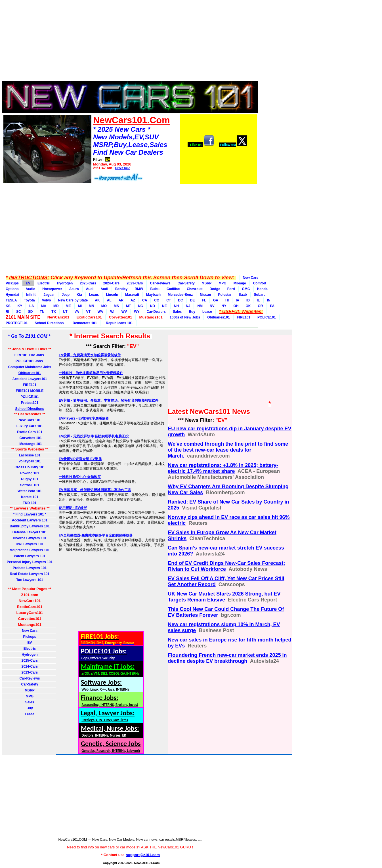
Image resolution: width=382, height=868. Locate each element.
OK (248, 306)
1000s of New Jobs (185, 317)
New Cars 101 (30, 420)
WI (112, 312)
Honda (262, 289)
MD (56, 306)
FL (204, 300)
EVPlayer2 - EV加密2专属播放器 (84, 418)
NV (212, 306)
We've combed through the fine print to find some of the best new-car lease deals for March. (228, 450)
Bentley (121, 289)
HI (227, 300)
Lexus (94, 295)
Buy (192, 312)
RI (7, 312)
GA (216, 300)
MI (80, 306)
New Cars (251, 278)
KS (8, 306)
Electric (44, 283)
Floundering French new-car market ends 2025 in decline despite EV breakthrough (227, 658)
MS (116, 306)
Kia (79, 295)
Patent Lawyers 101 (30, 556)
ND (153, 306)
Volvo (47, 300)
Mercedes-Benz (180, 295)
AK (97, 300)
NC (140, 306)
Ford (231, 289)
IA (238, 300)
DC (180, 300)
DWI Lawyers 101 (30, 544)
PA (272, 306)
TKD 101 (30, 503)
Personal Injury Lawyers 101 (30, 562)
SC (19, 312)
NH (176, 306)
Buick (155, 289)
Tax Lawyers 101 (30, 580)
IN (269, 300)
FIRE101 (244, 317)
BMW (139, 289)
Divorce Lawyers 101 (30, 538)
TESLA (11, 300)
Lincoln (112, 295)
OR (260, 306)
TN (42, 312)
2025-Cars (88, 283)
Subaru (260, 295)
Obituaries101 (218, 317)
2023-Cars (135, 283)
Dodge (215, 289)
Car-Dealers (156, 312)
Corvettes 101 (30, 438)
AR (121, 300)
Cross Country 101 (30, 467)
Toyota (29, 300)
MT (128, 306)
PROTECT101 (17, 323)
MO (104, 306)
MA (44, 306)
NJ (188, 306)
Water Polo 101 (30, 491)
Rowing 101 (30, 473)
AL (109, 300)
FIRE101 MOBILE (30, 391)
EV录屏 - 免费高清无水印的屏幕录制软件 (90, 355)
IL (258, 300)
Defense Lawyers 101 (30, 532)
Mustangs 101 (30, 444)
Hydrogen (65, 283)
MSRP (207, 283)
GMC (246, 289)
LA (32, 306)
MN (92, 306)
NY (224, 306)
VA (77, 312)
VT (88, 312)
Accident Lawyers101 (30, 379)
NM (200, 306)
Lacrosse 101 (30, 455)
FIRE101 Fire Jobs (30, 355)
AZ (133, 300)
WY (137, 312)
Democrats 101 (84, 323)
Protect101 (30, 403)
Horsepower (52, 289)
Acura (74, 289)
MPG (222, 283)
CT (169, 300)
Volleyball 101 (30, 461)
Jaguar (49, 295)
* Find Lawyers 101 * (30, 514)
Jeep (66, 295)
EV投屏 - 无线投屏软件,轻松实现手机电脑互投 (94, 436)
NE (164, 306)
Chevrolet (195, 289)
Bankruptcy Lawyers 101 (30, 526)
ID (248, 300)
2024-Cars (111, 283)
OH (236, 306)
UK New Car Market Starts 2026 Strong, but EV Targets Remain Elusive (224, 597)
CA (145, 300)
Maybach (153, 295)
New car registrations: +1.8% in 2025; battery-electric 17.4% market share (223, 468)
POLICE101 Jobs (30, 361)
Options (12, 289)
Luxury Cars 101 (30, 426)
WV (124, 312)
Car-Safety (186, 283)
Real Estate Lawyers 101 (30, 574)
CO (157, 300)
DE (193, 300)
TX (53, 312)
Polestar (225, 295)
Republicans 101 (118, 323)
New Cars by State (73, 300)
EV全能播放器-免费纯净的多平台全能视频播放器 (96, 535)
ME (68, 306)
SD (31, 312)
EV (28, 283)
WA (100, 312)
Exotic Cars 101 (30, 432)
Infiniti (31, 295)
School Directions (49, 323)
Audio (30, 289)
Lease (207, 312)
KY (20, 306)
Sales (177, 312)
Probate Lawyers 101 (30, 568)
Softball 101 (30, 485)
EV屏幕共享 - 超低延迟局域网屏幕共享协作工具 (95, 490)
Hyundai (12, 295)
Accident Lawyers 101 (30, 520)
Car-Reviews (160, 283)
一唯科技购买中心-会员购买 (80, 477)
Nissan (205, 295)
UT (65, 312)
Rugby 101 (30, 479)
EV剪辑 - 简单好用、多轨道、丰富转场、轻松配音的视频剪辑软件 (109, 401)
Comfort (260, 283)
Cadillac (173, 289)
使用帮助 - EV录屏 (73, 508)
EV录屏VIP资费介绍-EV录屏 (80, 459)
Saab (243, 295)
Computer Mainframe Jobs (30, 367)
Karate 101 (30, 497)
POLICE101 (267, 317)
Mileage (240, 283)
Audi (90, 289)
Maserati (132, 295)
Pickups (12, 283)
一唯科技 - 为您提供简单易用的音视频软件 (91, 373)
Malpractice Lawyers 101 (30, 550)
